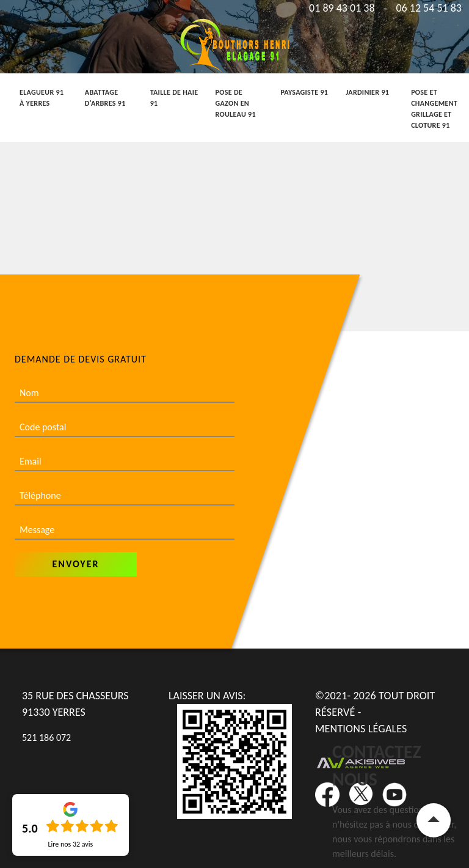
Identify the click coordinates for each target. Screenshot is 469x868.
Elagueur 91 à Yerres (42, 98)
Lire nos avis (70, 844)
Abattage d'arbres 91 (105, 98)
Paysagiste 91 (304, 92)
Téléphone (40, 495)
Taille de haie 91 (174, 98)
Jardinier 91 (367, 92)
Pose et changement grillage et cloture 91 (434, 109)
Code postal (43, 427)
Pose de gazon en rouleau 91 (236, 103)
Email (31, 461)
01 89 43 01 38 (342, 8)
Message (37, 530)
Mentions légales (361, 729)
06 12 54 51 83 (429, 8)
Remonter (434, 820)
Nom (29, 393)
